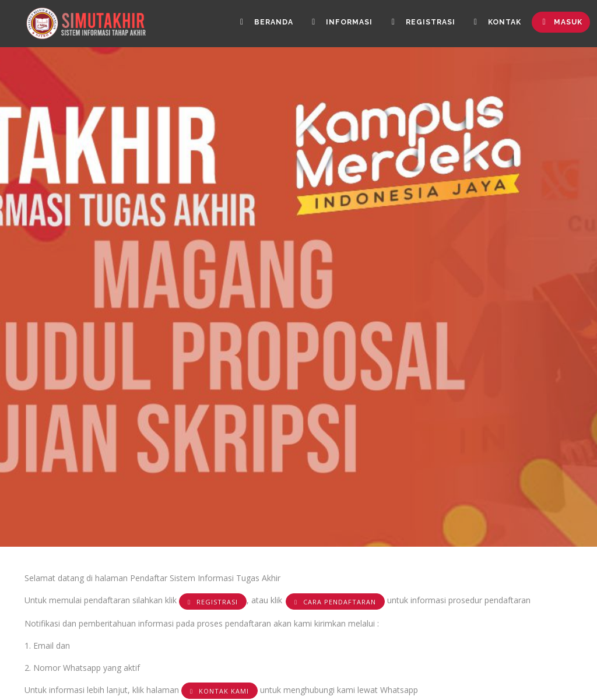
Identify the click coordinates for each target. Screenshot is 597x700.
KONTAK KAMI (220, 691)
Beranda (257, 24)
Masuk (561, 24)
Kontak (494, 24)
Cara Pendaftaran (335, 602)
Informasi (335, 24)
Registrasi (418, 24)
